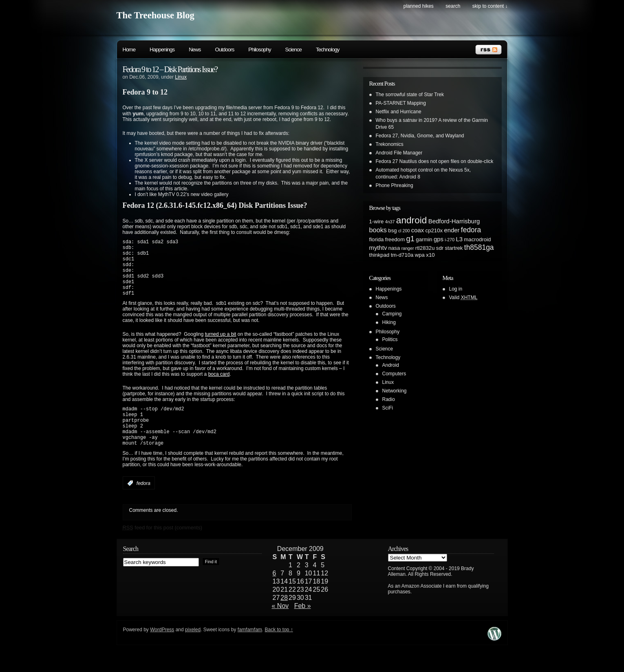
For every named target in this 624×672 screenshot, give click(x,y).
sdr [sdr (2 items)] (440, 248)
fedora (143, 504)
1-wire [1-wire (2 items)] (377, 221)
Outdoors (225, 50)
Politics (390, 339)
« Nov (280, 627)
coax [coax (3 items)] (418, 230)
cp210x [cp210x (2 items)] (434, 230)
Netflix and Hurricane (399, 112)
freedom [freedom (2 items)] (395, 239)
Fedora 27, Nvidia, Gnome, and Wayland (420, 136)
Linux (181, 77)
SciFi (388, 408)
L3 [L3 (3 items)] (459, 239)
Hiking (389, 322)
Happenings (162, 50)
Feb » (303, 627)
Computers (394, 374)
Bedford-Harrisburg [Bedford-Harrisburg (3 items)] (454, 221)
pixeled (193, 650)
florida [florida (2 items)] (377, 239)
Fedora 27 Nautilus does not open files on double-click (435, 161)
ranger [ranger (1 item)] (408, 248)
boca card (219, 386)
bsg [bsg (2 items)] (392, 230)
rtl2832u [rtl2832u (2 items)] (425, 248)
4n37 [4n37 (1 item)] (390, 222)
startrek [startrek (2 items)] (454, 248)
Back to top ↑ (279, 650)
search (453, 6)
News (195, 50)
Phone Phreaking (395, 185)
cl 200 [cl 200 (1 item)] (404, 231)
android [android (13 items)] (412, 220)
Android (391, 365)
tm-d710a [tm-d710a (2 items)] (402, 255)
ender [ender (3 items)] (452, 230)
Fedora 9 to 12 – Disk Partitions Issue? (170, 69)
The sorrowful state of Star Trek (410, 95)
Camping (392, 314)
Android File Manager (399, 153)
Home (129, 50)
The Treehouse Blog (155, 15)
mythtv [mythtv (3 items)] (378, 248)
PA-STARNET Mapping (401, 103)
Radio (389, 399)
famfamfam (250, 650)
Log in (456, 289)
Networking (395, 391)
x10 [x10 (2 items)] (430, 255)
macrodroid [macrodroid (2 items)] (477, 239)
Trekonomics (390, 144)
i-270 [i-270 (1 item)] (450, 240)
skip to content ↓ (490, 6)
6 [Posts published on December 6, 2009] (275, 594)
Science (293, 50)
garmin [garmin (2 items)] (424, 239)
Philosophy (259, 50)
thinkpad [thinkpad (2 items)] (379, 255)
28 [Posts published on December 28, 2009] (284, 618)
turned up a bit (221, 346)
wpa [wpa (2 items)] (420, 255)
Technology (327, 50)
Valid (463, 297)
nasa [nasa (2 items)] (394, 248)
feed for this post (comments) (163, 548)
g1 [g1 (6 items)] (411, 239)
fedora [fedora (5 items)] (471, 230)
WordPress (162, 650)
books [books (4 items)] (378, 230)
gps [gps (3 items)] (439, 239)
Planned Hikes (419, 6)
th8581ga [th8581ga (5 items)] (479, 247)
